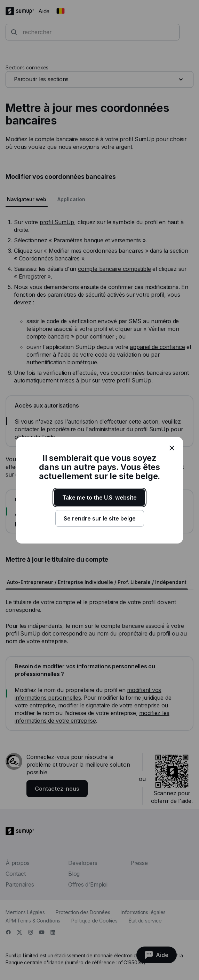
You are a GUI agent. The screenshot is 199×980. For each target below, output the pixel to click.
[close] (172, 448)
